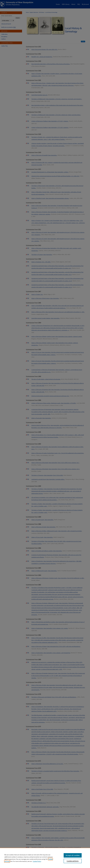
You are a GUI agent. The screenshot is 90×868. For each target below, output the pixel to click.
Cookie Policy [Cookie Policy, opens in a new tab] (37, 861)
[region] (45, 858)
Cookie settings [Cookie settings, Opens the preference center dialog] (73, 861)
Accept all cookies (73, 855)
